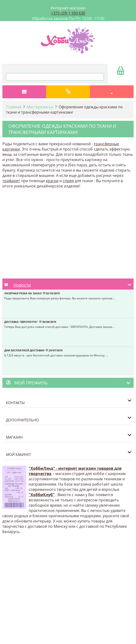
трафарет (11, 181)
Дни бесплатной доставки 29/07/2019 (33, 350)
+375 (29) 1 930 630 (68, 13)
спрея (68, 181)
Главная (14, 107)
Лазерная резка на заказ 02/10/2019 (32, 293)
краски (52, 181)
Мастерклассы (40, 107)
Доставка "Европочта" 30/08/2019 (30, 322)
